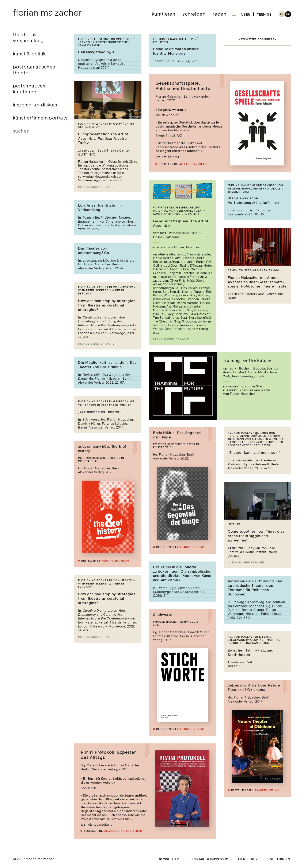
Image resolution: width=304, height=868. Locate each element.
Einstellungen (277, 859)
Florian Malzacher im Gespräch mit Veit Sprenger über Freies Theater (106, 403)
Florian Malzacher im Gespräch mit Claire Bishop (106, 125)
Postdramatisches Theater (34, 70)
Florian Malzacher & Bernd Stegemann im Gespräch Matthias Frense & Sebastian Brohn (254, 640)
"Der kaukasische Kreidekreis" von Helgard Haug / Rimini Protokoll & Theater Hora (256, 189)
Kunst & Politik (29, 54)
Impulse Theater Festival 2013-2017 (177, 623)
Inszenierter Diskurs (35, 105)
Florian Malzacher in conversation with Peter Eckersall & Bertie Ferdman (107, 290)
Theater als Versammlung (28, 37)
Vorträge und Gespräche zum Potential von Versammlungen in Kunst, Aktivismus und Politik (179, 211)
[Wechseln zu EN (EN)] (282, 14)
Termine (264, 14)
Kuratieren (164, 14)
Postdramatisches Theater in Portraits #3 (101, 460)
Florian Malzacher (47, 12)
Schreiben (194, 14)
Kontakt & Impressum (210, 859)
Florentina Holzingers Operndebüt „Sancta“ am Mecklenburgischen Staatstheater (107, 42)
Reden (219, 14)
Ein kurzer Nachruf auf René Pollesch (176, 41)
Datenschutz (247, 859)
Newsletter (169, 859)
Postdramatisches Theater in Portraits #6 (176, 446)
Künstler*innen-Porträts (40, 118)
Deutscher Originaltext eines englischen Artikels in (100, 62)
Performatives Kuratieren (29, 89)
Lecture (234, 524)
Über (246, 14)
